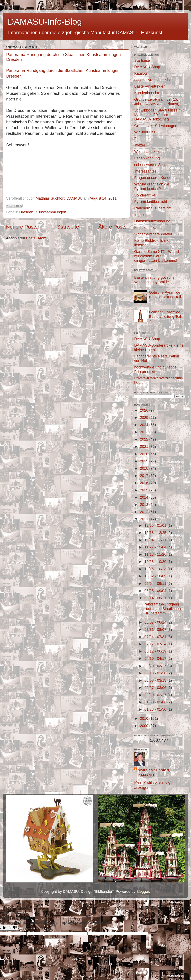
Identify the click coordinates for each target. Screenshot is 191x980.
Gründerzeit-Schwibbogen (156, 126)
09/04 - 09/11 (156, 584)
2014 (145, 497)
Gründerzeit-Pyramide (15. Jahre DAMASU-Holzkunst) (157, 102)
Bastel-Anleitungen (150, 86)
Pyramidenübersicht (151, 202)
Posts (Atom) (37, 238)
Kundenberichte (147, 93)
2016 (145, 483)
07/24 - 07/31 (156, 637)
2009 (145, 726)
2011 (145, 519)
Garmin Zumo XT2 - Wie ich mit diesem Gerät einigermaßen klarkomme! (157, 256)
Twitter (140, 145)
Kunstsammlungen (51, 212)
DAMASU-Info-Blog (45, 22)
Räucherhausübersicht (153, 208)
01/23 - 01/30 (156, 709)
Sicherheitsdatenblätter (153, 234)
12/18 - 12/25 (156, 533)
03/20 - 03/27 (156, 666)
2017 (145, 476)
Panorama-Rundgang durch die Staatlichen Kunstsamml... (162, 609)
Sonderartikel (145, 195)
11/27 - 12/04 (156, 547)
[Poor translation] (13, 928)
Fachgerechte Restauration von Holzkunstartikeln (157, 358)
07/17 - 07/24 (156, 644)
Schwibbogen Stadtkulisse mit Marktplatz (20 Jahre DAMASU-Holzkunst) (159, 115)
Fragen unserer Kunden (154, 178)
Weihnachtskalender (151, 152)
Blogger (143, 891)
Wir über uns (145, 132)
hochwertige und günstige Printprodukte (155, 369)
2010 (145, 718)
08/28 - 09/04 (156, 591)
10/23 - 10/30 (156, 562)
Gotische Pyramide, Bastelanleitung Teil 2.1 (165, 317)
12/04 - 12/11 (156, 540)
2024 (145, 425)
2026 (145, 410)
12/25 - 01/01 (156, 525)
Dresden (26, 212)
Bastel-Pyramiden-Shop (154, 80)
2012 (145, 512)
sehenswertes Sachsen (153, 165)
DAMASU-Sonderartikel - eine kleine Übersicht (159, 348)
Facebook (142, 139)
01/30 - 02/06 (156, 702)
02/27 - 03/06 (156, 688)
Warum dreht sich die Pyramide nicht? (152, 186)
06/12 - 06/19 (156, 651)
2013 (145, 505)
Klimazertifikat (146, 228)
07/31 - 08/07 (156, 630)
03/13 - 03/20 (156, 673)
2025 (145, 418)
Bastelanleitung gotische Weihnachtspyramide (154, 280)
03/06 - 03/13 (156, 680)
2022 (145, 439)
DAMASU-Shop (147, 67)
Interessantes (145, 171)
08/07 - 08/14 (156, 622)
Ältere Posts (112, 227)
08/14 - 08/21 (156, 598)
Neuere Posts (22, 227)
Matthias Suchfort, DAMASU (154, 773)
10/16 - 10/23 (156, 569)
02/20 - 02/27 (156, 695)
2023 (145, 432)
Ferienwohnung (147, 158)
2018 (145, 468)
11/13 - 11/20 (156, 554)
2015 (145, 490)
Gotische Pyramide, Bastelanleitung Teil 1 (167, 295)
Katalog (140, 73)
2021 (145, 446)
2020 (145, 454)
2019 (145, 461)
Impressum (143, 215)
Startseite (68, 227)
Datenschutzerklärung (152, 221)
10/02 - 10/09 (156, 576)
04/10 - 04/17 (156, 658)
